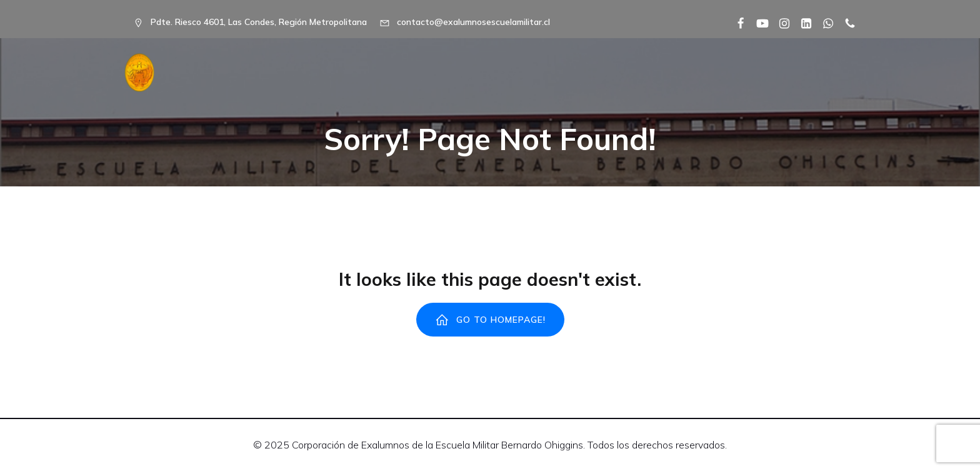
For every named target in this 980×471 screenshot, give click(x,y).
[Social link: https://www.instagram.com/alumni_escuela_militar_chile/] (780, 23)
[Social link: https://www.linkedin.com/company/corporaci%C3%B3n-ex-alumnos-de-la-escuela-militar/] (802, 23)
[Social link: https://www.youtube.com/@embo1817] (758, 23)
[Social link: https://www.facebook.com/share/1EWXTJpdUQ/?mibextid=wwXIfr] (736, 23)
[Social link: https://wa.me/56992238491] (823, 23)
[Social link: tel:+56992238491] (845, 23)
